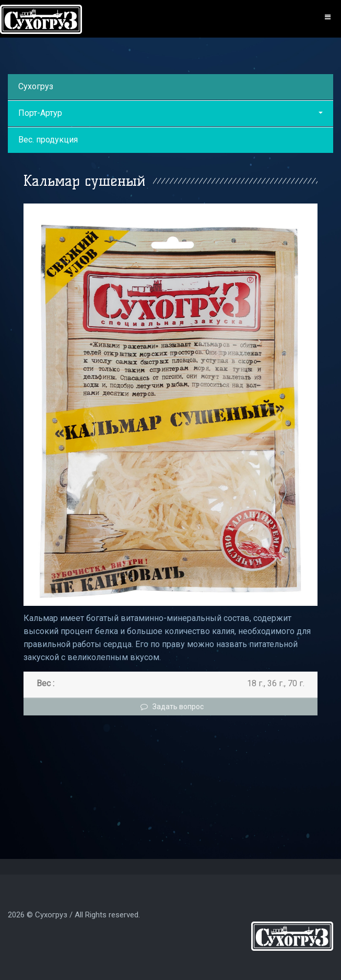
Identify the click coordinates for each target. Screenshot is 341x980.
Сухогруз (36, 86)
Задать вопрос (171, 707)
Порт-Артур (171, 113)
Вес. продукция (48, 140)
